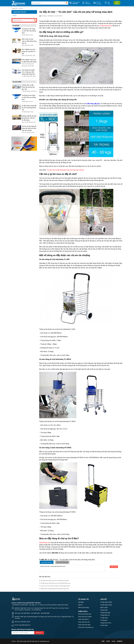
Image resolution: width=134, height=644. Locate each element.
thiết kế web (30, 641)
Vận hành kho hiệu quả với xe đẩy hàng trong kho (54, 580)
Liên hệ (80, 605)
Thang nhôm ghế (105, 613)
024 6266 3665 (45, 613)
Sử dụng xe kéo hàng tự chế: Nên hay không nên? (29, 31)
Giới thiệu (81, 602)
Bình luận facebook (62, 562)
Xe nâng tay (104, 620)
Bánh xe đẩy (104, 608)
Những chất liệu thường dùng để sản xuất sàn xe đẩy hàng (29, 118)
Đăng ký (39, 633)
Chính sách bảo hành (84, 625)
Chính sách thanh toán (85, 614)
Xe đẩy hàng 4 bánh (106, 602)
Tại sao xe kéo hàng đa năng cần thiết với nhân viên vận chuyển (29, 128)
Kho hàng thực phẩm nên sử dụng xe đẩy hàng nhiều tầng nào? (29, 72)
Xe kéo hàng (104, 625)
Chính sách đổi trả (83, 619)
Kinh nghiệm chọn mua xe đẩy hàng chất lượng (29, 61)
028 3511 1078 (26, 622)
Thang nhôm (104, 610)
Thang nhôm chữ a (106, 623)
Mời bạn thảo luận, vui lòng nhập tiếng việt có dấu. (73, 568)
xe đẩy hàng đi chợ (106, 26)
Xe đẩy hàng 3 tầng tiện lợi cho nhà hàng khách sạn (55, 583)
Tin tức (21, 8)
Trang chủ (14, 8)
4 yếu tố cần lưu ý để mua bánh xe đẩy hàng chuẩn (55, 586)
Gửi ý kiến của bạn (47, 562)
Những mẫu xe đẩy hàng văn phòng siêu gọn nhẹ (54, 588)
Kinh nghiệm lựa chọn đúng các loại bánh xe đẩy (29, 51)
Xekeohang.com (45, 542)
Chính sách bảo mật (84, 622)
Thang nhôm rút (105, 615)
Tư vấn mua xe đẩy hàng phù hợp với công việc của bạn (65, 170)
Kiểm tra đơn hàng (83, 608)
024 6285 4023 (35, 613)
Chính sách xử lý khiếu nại (86, 627)
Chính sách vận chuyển (85, 617)
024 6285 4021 (26, 613)
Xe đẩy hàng (104, 618)
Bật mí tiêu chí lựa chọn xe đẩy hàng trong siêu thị (29, 41)
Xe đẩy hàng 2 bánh (106, 605)
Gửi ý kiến (114, 567)
